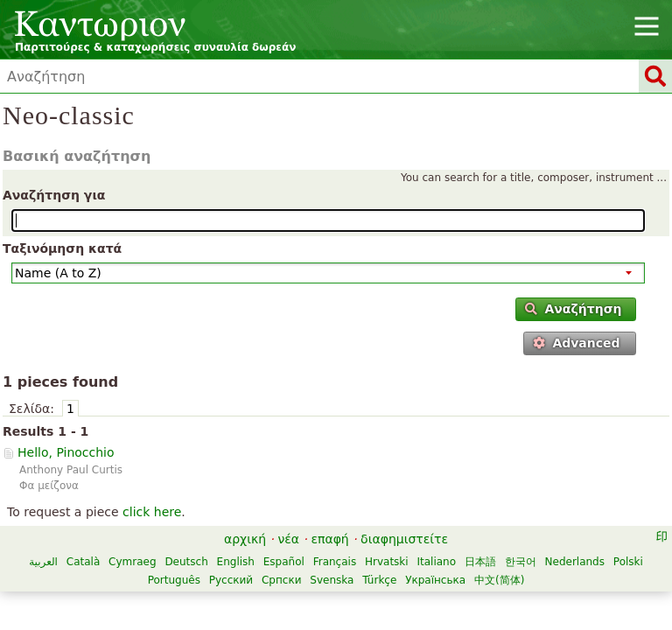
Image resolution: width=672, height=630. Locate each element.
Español (284, 562)
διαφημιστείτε (404, 539)
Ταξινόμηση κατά (62, 248)
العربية (43, 562)
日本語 (480, 562)
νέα (288, 539)
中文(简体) (499, 580)
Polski (628, 562)
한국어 (521, 562)
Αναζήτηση (573, 309)
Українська (435, 580)
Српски (282, 580)
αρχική (245, 539)
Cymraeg (132, 562)
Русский (231, 580)
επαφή (329, 539)
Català (83, 562)
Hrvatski (387, 562)
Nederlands (575, 562)
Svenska (332, 580)
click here (152, 512)
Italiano (436, 562)
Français (335, 562)
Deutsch (186, 562)
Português (174, 580)
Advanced (577, 343)
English (236, 562)
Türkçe (379, 580)
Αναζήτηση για (54, 195)
